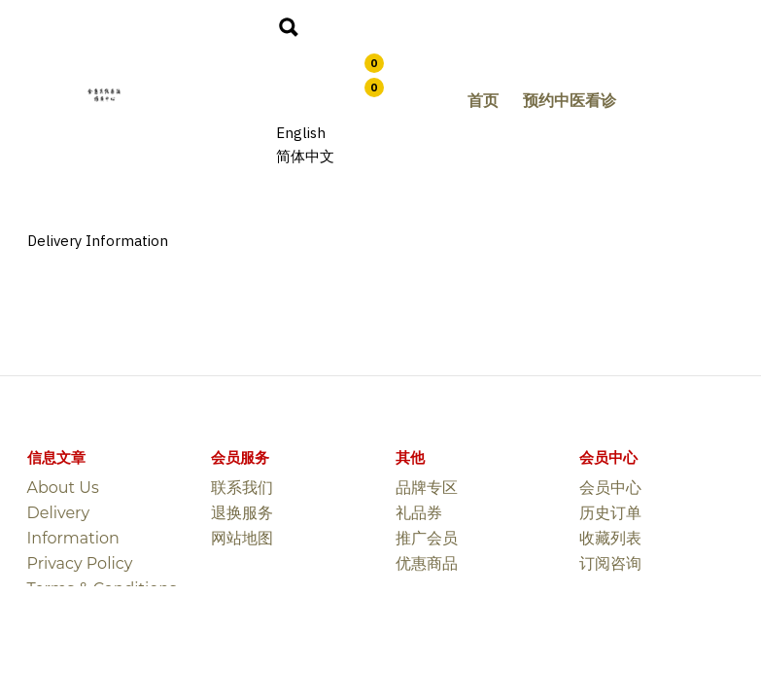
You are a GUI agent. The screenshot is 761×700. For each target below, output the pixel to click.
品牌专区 (427, 488)
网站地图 (242, 538)
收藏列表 (610, 538)
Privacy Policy (80, 563)
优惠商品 (427, 563)
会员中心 (610, 488)
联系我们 (242, 488)
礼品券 (419, 513)
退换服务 (242, 513)
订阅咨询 (610, 563)
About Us (63, 488)
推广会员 (427, 538)
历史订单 (610, 513)
